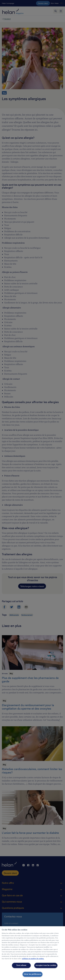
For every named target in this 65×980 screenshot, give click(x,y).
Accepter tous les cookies (46, 965)
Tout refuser (21, 965)
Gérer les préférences (32, 974)
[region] (32, 953)
